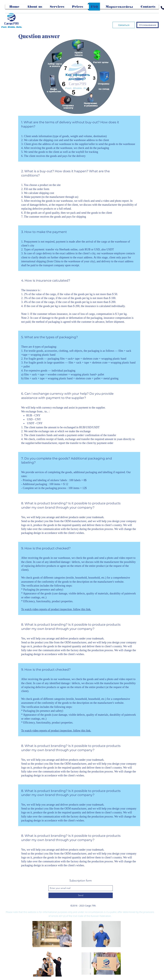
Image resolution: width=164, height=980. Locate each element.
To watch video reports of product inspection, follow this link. (56, 609)
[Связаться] (124, 25)
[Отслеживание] (148, 25)
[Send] (81, 895)
